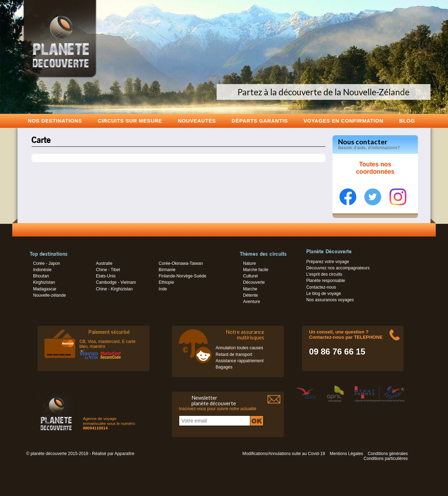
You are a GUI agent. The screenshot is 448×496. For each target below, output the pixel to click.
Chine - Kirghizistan (114, 289)
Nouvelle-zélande (49, 295)
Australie (104, 263)
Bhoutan (41, 276)
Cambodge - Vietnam (116, 282)
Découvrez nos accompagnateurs (338, 268)
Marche (250, 289)
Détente (250, 295)
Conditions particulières (386, 459)
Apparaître (124, 454)
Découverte (254, 282)
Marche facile (255, 270)
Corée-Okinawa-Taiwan (181, 263)
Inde (163, 289)
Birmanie (167, 270)
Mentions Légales (346, 454)
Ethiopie (166, 282)
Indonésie (42, 270)
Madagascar (45, 289)
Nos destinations (55, 121)
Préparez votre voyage (328, 262)
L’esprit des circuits (324, 274)
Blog (407, 121)
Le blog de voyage (324, 294)
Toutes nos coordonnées (375, 168)
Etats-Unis (106, 276)
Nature (249, 263)
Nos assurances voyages (330, 300)
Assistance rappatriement (240, 361)
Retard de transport (234, 354)
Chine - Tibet (108, 270)
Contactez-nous (321, 287)
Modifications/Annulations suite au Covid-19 (284, 454)
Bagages (224, 367)
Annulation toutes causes (239, 348)
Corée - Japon (46, 263)
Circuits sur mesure (130, 121)
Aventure (251, 302)
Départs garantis (260, 121)
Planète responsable (326, 281)
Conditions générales (388, 454)
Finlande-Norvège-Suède (182, 276)
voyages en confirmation (343, 121)
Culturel (250, 276)
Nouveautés (197, 121)
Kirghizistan (44, 282)
